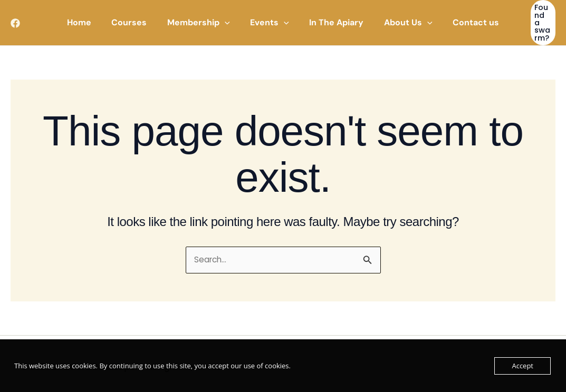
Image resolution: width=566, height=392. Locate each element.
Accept (522, 366)
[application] (228, 19)
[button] (202, 19)
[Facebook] (15, 19)
